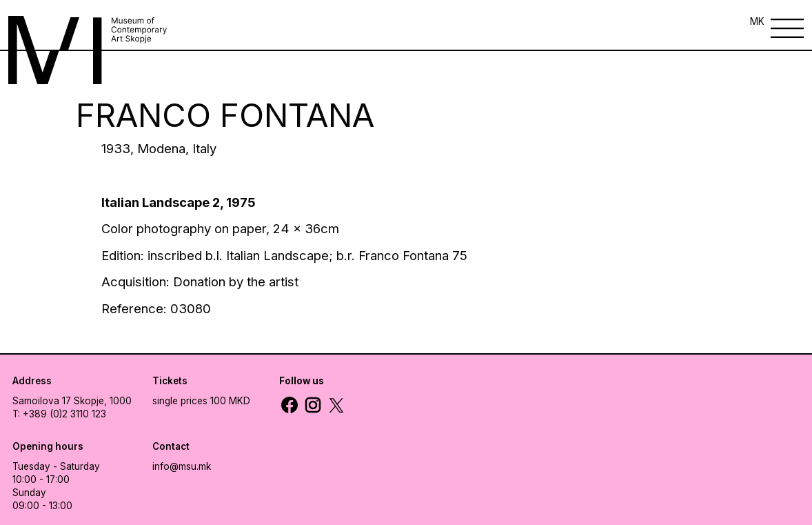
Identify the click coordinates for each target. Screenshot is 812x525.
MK (757, 21)
